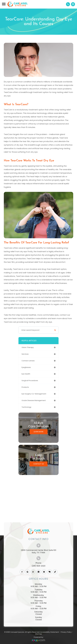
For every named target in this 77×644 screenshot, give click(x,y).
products (25, 387)
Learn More (38, 432)
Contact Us (39, 464)
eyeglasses (26, 367)
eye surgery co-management (34, 394)
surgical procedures (30, 381)
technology (26, 407)
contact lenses (28, 361)
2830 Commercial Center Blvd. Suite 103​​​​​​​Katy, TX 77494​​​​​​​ (38, 551)
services (25, 354)
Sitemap (38, 634)
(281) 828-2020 (38, 566)
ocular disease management (34, 400)
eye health (26, 374)
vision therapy (28, 347)
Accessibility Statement (50, 632)
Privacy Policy (66, 632)
